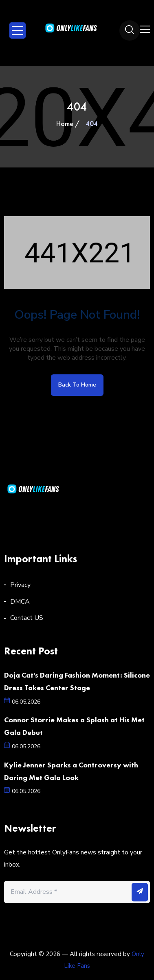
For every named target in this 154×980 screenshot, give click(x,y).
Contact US (27, 618)
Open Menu (18, 30)
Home (65, 123)
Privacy (20, 585)
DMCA (20, 602)
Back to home (77, 385)
